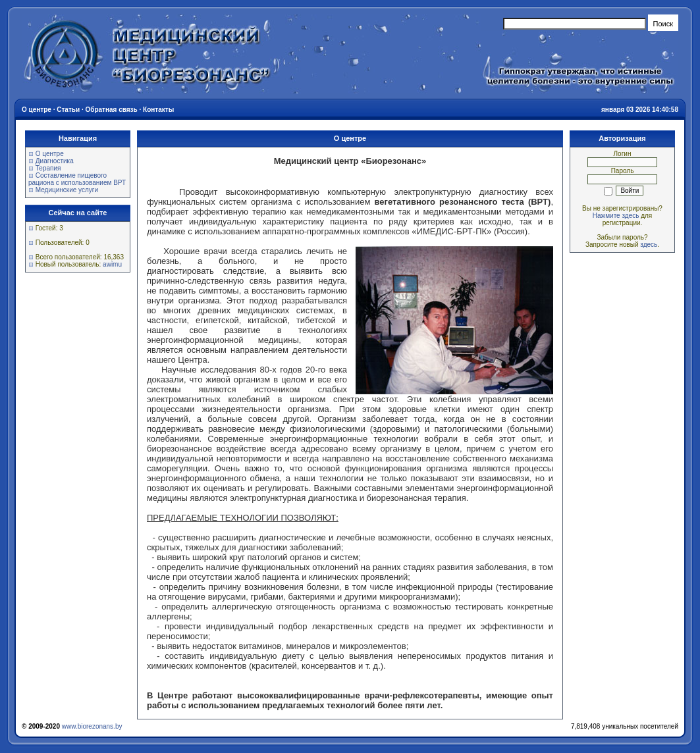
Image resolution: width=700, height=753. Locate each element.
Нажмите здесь (616, 216)
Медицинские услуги (67, 190)
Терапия (48, 168)
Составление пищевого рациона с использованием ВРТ (77, 179)
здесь (649, 245)
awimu (112, 264)
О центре (50, 154)
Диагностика (55, 161)
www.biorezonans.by (92, 726)
